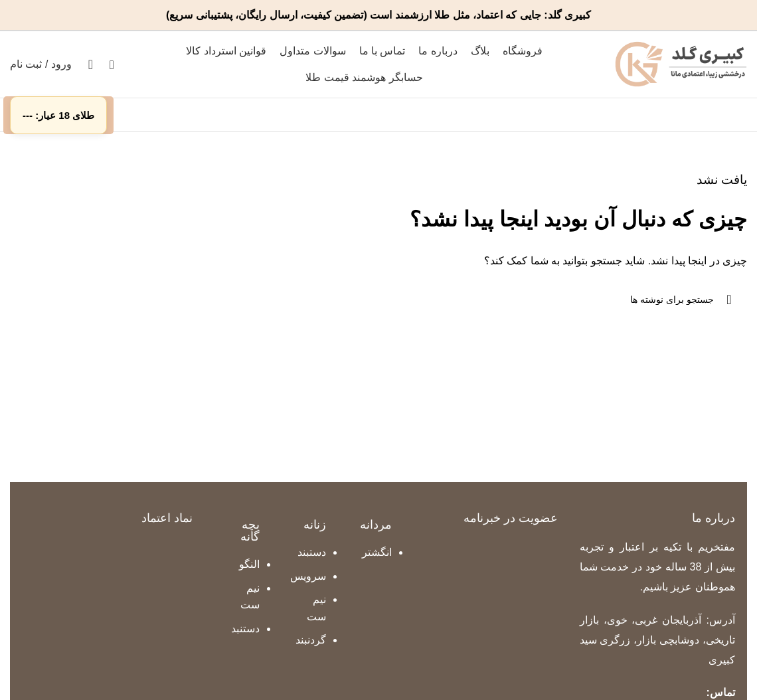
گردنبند (311, 640)
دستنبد (245, 629)
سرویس (308, 576)
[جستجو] (112, 64)
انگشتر (377, 552)
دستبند (312, 552)
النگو (249, 564)
